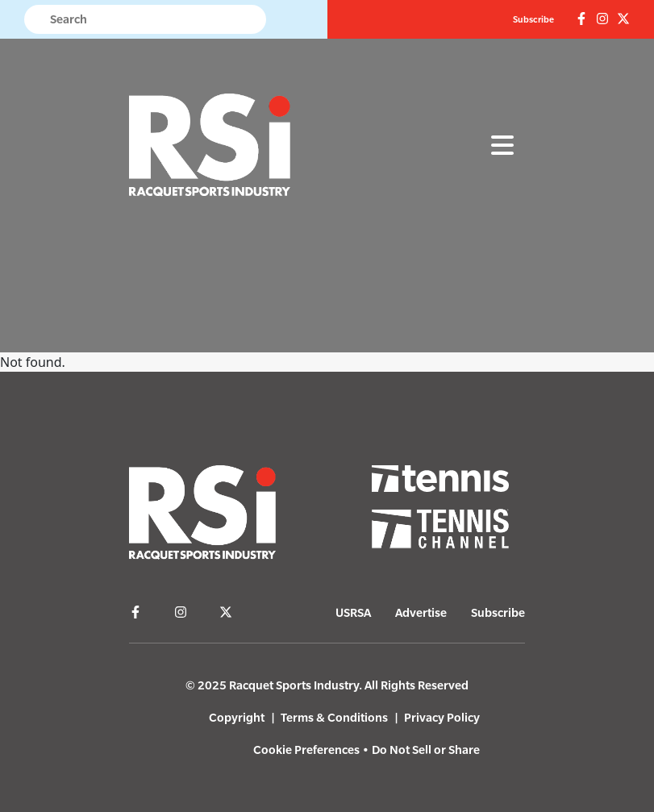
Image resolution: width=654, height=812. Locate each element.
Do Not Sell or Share (426, 750)
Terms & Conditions (334, 717)
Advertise (421, 612)
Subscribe (533, 19)
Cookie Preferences (306, 750)
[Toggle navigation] (502, 146)
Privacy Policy (442, 717)
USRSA (353, 612)
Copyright (237, 717)
